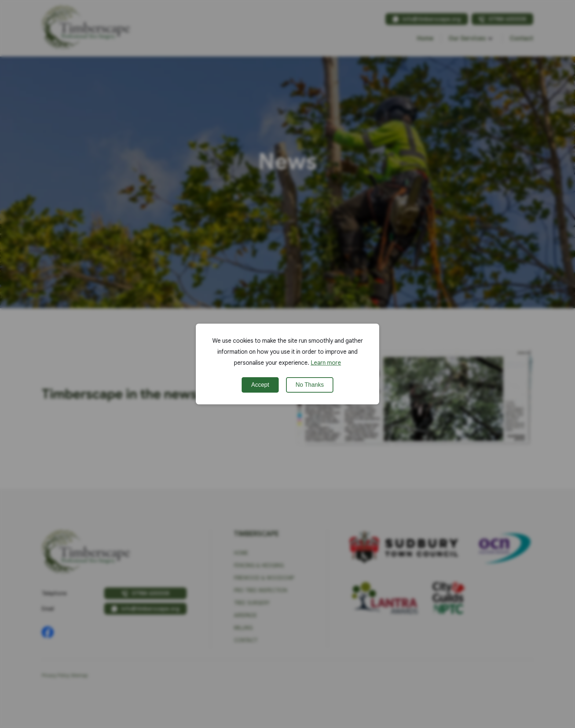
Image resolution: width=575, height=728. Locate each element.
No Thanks (310, 385)
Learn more (326, 363)
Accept (260, 385)
